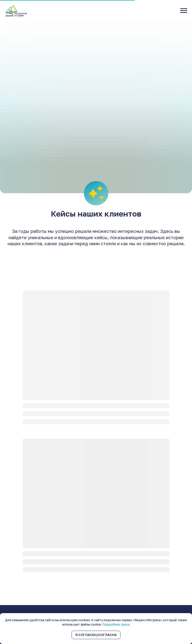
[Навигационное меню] (184, 11)
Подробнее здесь (116, 624)
